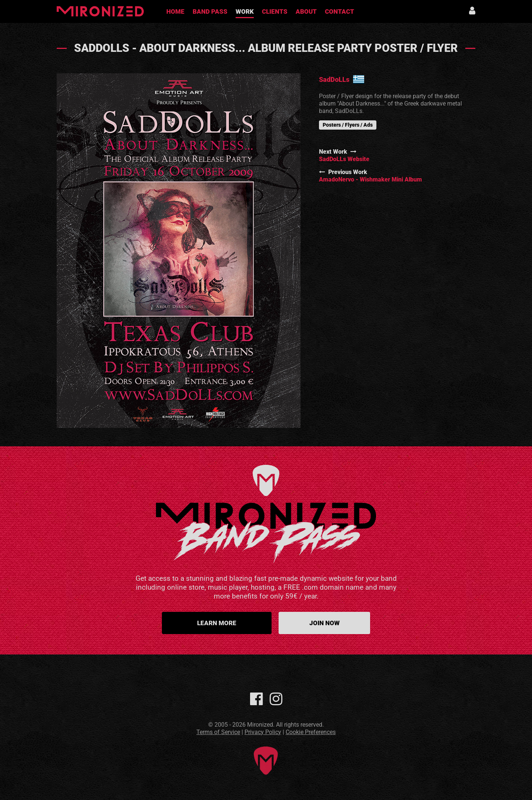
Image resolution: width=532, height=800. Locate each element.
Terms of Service (218, 732)
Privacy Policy (263, 732)
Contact (340, 11)
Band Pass (210, 11)
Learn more (217, 623)
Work (245, 11)
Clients (275, 11)
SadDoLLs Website (344, 159)
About (306, 11)
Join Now (325, 623)
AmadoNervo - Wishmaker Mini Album (370, 179)
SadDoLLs (334, 79)
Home (175, 11)
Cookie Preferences (311, 732)
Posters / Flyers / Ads (348, 125)
